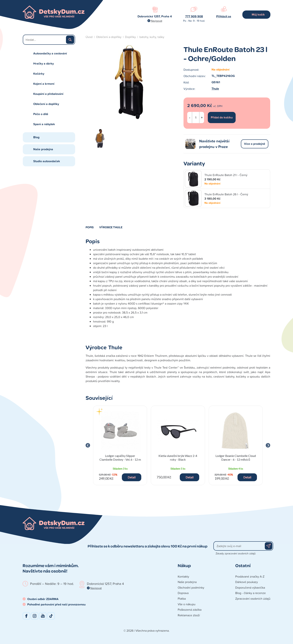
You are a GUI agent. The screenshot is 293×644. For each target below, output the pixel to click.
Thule (215, 89)
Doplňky (130, 37)
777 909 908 (194, 16)
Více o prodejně (255, 144)
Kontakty (183, 576)
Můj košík (258, 15)
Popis (90, 227)
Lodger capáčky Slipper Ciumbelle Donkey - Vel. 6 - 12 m (120, 457)
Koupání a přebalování (48, 94)
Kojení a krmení (44, 84)
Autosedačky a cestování (50, 53)
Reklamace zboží (189, 615)
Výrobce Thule (111, 227)
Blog (36, 137)
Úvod (89, 37)
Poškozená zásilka (190, 610)
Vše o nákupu (187, 604)
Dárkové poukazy (247, 582)
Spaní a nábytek (44, 124)
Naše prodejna (43, 149)
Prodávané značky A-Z (250, 576)
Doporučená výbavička (250, 587)
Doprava (183, 593)
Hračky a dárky (44, 64)
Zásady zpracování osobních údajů (236, 553)
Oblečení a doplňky (46, 104)
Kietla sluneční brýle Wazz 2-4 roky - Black (178, 457)
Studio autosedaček (47, 161)
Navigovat (156, 21)
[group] (120, 445)
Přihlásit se (224, 16)
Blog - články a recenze (250, 593)
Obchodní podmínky (191, 587)
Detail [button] (132, 477)
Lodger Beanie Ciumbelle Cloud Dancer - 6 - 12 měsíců (236, 457)
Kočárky (39, 74)
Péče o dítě (41, 114)
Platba (182, 599)
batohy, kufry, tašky (152, 37)
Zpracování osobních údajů (253, 599)
